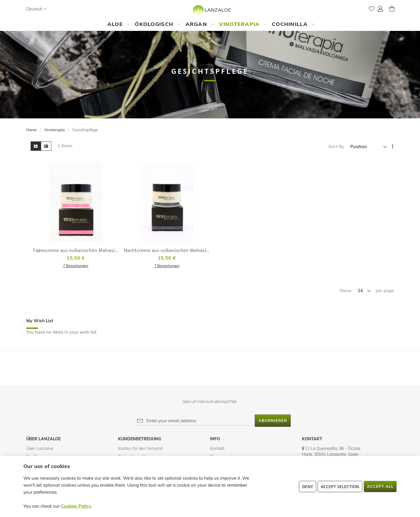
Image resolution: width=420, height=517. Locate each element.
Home (32, 130)
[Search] (57, 9)
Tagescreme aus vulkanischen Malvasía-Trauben (85, 250)
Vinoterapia (55, 130)
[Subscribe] (273, 421)
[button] (36, 9)
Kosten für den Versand (140, 448)
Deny (308, 487)
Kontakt (217, 448)
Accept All (380, 486)
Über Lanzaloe (40, 448)
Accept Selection (340, 487)
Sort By (336, 147)
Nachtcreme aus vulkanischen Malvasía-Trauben (176, 250)
